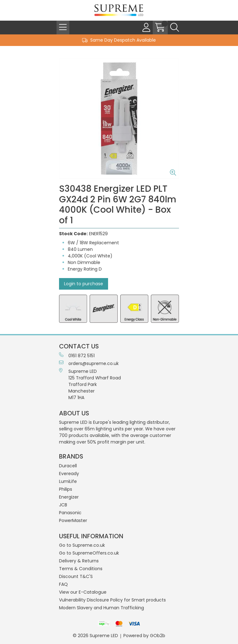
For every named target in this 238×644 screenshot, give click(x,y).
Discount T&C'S (76, 576)
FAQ (63, 584)
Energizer (69, 497)
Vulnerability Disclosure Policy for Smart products (112, 600)
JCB (63, 505)
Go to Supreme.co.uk (82, 545)
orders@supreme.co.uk (89, 363)
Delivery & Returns (79, 561)
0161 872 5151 (77, 356)
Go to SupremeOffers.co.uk (89, 553)
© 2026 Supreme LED (95, 636)
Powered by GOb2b (144, 636)
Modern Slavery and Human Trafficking (102, 608)
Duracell (68, 466)
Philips (66, 489)
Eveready (69, 474)
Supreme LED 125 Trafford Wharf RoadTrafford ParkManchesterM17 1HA (90, 384)
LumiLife (68, 481)
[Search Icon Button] (175, 28)
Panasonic (70, 513)
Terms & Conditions (81, 569)
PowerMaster (73, 520)
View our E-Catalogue (83, 592)
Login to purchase (84, 284)
